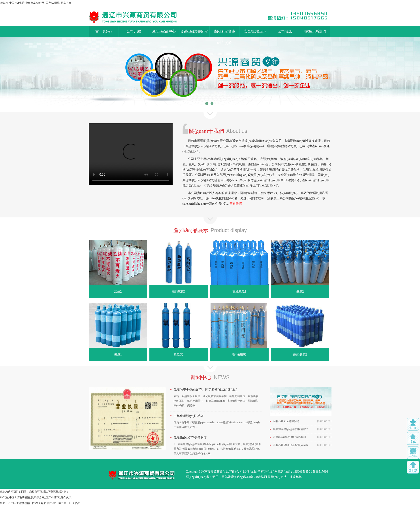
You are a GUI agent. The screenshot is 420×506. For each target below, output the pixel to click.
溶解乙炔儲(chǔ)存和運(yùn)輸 (291, 445)
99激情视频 (23, 503)
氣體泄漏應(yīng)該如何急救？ (291, 429)
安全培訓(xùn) (255, 31)
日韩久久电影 (38, 503)
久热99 (76, 503)
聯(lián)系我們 (315, 31)
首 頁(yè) (104, 31)
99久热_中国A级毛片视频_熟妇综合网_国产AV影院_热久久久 (36, 3)
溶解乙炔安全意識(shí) (286, 421)
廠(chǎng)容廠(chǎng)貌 (225, 33)
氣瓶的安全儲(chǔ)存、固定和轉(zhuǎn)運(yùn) (205, 390)
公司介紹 (134, 31)
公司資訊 (285, 31)
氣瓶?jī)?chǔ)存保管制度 (190, 438)
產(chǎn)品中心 (164, 31)
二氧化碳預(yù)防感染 (189, 416)
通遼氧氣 (296, 477)
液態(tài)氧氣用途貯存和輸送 (290, 437)
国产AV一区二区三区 (59, 503)
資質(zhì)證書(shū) (194, 31)
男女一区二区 (8, 503)
